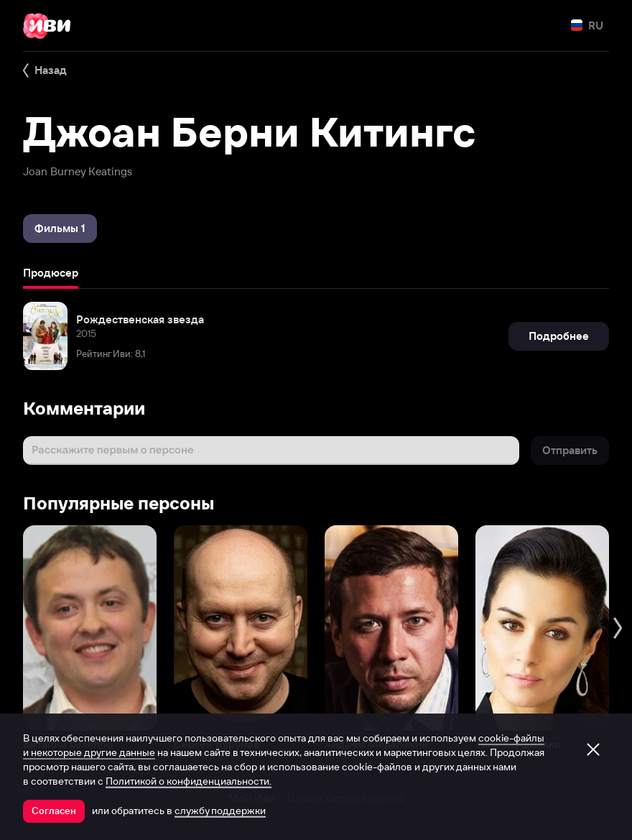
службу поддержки (220, 811)
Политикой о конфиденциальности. (189, 781)
